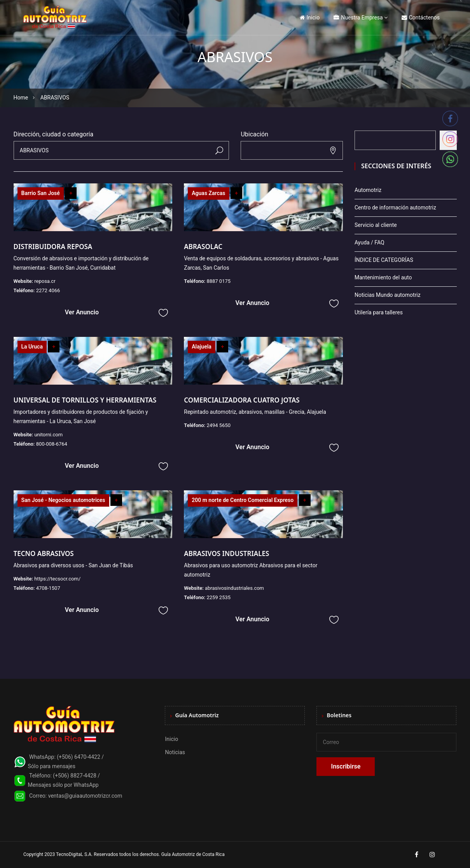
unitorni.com (48, 435)
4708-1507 (48, 588)
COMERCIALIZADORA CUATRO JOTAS (242, 400)
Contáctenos (421, 17)
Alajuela (202, 347)
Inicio (310, 17)
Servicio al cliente (376, 225)
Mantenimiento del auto (383, 277)
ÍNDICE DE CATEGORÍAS (384, 260)
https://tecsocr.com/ (57, 579)
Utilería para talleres (379, 312)
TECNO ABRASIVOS (44, 553)
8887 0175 (218, 281)
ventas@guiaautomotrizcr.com (85, 796)
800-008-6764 (52, 444)
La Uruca (32, 347)
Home (21, 98)
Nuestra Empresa (358, 17)
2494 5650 (218, 425)
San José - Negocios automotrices (63, 500)
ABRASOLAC (203, 247)
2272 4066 (48, 290)
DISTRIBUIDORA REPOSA (53, 247)
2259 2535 (218, 597)
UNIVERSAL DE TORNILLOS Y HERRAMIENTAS (85, 400)
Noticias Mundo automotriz (388, 295)
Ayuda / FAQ (370, 242)
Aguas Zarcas (208, 193)
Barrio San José (41, 193)
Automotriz (368, 190)
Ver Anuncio (82, 312)
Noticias (175, 752)
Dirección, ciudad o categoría (54, 134)
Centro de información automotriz (395, 207)
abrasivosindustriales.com (234, 588)
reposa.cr (45, 281)
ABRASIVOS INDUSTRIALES (226, 553)
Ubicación (254, 134)
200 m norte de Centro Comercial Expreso (243, 500)
